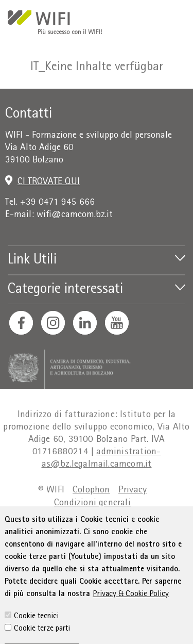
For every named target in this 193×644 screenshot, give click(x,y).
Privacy (133, 491)
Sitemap (159, 516)
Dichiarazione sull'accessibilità (72, 516)
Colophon (91, 491)
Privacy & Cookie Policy (131, 626)
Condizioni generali (92, 503)
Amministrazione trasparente (92, 529)
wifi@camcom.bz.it (75, 215)
